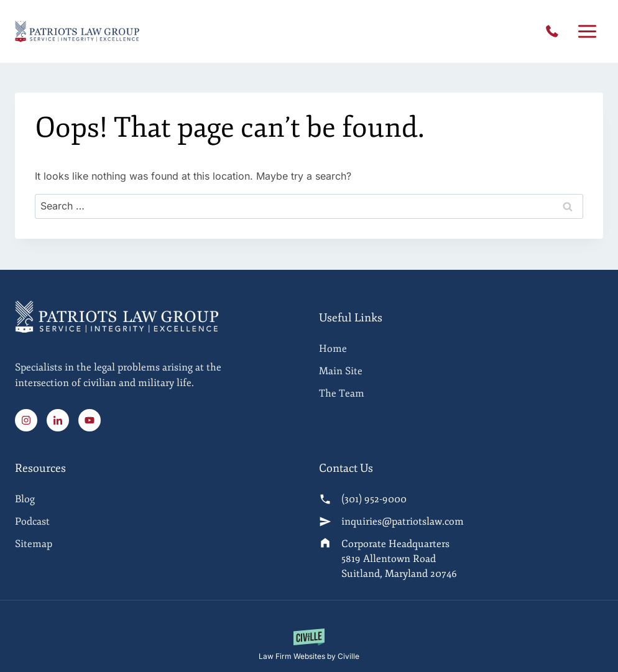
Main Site (341, 371)
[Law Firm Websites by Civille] (309, 645)
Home (333, 349)
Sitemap (34, 544)
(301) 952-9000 (555, 32)
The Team (342, 394)
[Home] (157, 366)
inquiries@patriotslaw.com (403, 522)
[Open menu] (587, 32)
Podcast (32, 522)
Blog (25, 499)
